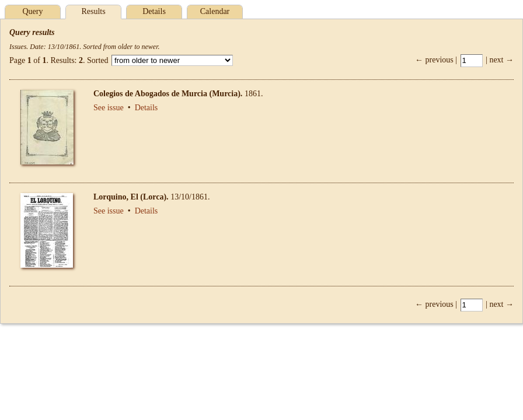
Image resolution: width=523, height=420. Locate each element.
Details (154, 11)
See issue (109, 108)
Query (33, 11)
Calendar (215, 11)
